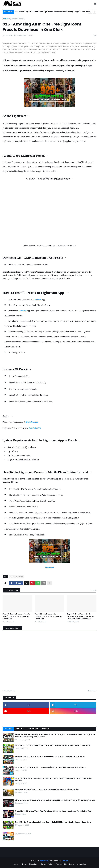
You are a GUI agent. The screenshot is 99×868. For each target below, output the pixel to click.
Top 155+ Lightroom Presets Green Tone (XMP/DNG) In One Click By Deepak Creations (53, 822)
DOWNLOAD (32, 422)
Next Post (91, 691)
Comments (33, 729)
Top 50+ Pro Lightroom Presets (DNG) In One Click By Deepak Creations (16, 616)
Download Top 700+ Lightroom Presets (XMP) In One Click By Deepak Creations (50, 767)
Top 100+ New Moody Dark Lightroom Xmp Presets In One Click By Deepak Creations (80, 616)
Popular (8, 729)
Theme (65, 860)
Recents (20, 729)
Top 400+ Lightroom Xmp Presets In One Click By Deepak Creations (48, 616)
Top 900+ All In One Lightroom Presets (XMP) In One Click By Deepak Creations (50, 756)
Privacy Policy (47, 864)
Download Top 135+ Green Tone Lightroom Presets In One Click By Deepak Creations (53, 12)
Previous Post (9, 691)
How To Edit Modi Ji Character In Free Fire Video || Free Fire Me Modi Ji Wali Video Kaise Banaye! (53, 779)
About (24, 864)
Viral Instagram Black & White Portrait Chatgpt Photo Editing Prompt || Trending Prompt (55, 800)
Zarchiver (37, 299)
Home (5, 19)
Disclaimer (34, 864)
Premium (44, 860)
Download (50, 568)
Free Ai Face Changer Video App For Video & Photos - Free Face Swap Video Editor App (53, 811)
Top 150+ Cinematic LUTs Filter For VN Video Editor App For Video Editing (47, 789)
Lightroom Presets (17, 19)
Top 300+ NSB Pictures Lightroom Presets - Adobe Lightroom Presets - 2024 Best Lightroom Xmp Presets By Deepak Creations (56, 736)
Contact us (82, 864)
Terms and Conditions (65, 864)
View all (93, 590)
